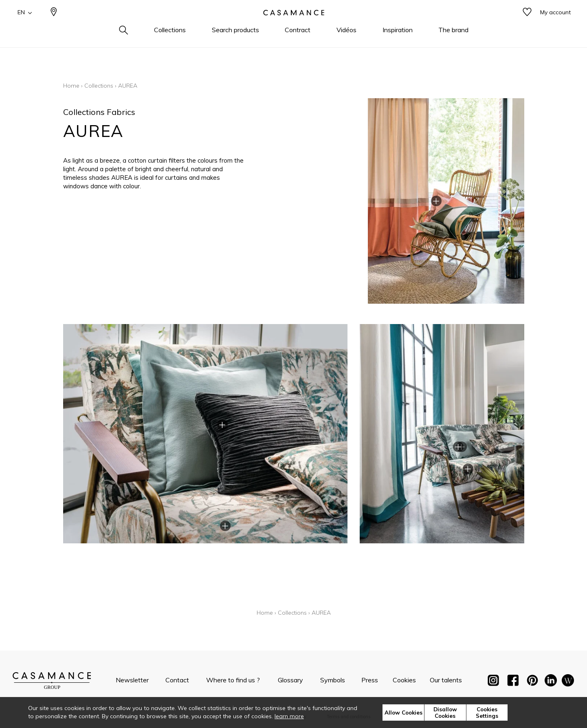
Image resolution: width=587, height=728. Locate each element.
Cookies (404, 680)
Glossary (290, 680)
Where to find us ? (233, 680)
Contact (177, 680)
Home (71, 86)
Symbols (333, 680)
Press (370, 680)
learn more (289, 716)
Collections (99, 86)
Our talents (446, 680)
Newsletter (132, 680)
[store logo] (294, 26)
